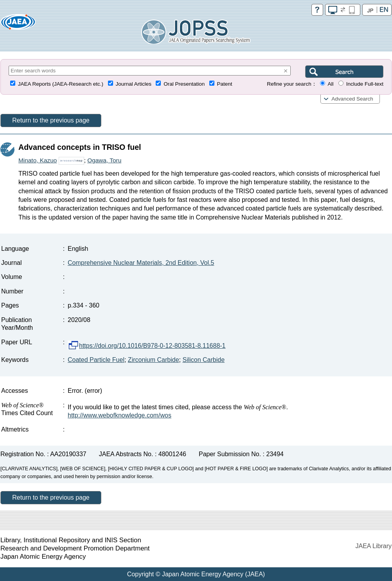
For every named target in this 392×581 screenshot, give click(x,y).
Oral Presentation (184, 84)
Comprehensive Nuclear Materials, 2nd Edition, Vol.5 (141, 263)
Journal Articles (133, 84)
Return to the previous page (51, 120)
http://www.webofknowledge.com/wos (120, 415)
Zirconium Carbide (154, 360)
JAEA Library (374, 546)
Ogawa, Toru (104, 160)
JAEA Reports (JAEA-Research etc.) (61, 84)
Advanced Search (352, 99)
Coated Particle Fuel (96, 360)
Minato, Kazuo (38, 160)
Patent (225, 84)
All (330, 84)
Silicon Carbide (203, 360)
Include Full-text (365, 84)
